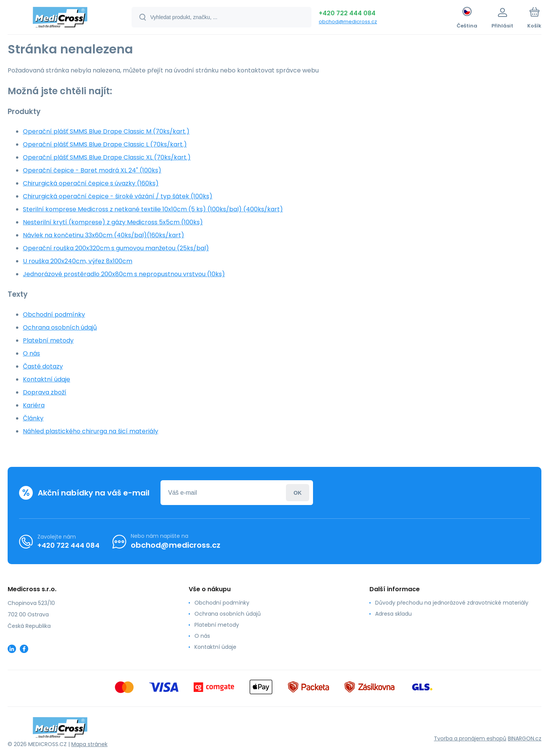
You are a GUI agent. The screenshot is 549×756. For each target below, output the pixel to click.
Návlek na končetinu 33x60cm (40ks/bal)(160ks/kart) (104, 235)
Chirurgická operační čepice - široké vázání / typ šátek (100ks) (118, 196)
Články (33, 418)
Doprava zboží (45, 392)
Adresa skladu (393, 614)
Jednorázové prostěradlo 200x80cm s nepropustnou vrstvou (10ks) (124, 274)
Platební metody (48, 340)
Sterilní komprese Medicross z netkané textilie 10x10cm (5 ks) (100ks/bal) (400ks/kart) (153, 209)
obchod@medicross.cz (348, 22)
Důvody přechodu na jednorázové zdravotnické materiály (452, 603)
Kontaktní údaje (47, 379)
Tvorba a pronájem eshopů (470, 738)
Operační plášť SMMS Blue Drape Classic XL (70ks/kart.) (107, 157)
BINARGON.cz (525, 738)
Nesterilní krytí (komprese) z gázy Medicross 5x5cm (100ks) (113, 222)
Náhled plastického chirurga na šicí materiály (91, 431)
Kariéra (34, 405)
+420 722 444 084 (347, 13)
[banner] (60, 18)
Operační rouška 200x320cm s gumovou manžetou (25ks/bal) (116, 248)
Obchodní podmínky (54, 314)
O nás (31, 353)
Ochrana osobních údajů (60, 327)
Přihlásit (298, 493)
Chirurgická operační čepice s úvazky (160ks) (91, 183)
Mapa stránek (89, 744)
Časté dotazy (43, 366)
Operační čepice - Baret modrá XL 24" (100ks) (92, 170)
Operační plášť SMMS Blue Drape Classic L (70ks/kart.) (105, 144)
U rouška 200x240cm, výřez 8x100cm (78, 261)
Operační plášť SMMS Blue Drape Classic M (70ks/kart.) (106, 131)
